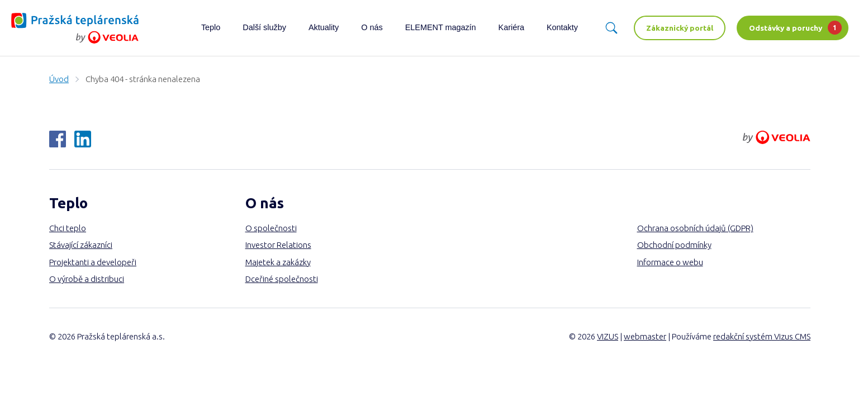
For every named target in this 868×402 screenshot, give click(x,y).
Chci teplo (68, 228)
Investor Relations (278, 245)
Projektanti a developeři (93, 262)
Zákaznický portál (680, 28)
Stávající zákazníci (81, 245)
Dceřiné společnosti (282, 279)
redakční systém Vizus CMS (762, 336)
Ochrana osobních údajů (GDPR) (695, 228)
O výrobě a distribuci (87, 279)
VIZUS (608, 336)
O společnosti (271, 228)
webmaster (645, 336)
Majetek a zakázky (278, 262)
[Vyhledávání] (611, 28)
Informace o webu (670, 262)
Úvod (59, 79)
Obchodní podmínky (674, 245)
